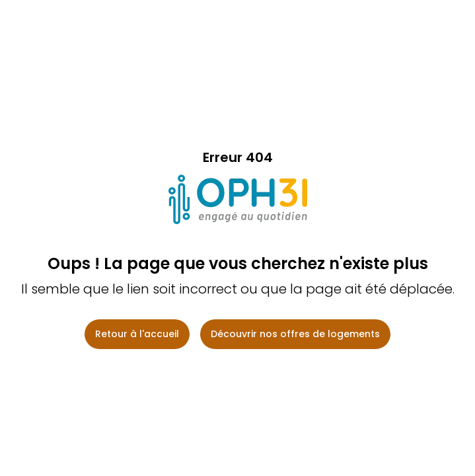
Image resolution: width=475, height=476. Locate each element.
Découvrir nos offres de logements (295, 334)
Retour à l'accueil (137, 334)
